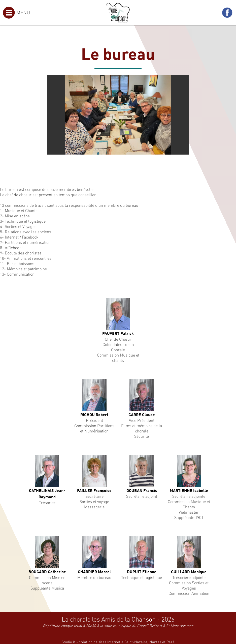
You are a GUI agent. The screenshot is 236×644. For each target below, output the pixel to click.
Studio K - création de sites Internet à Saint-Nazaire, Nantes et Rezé (118, 642)
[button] (184, 79)
